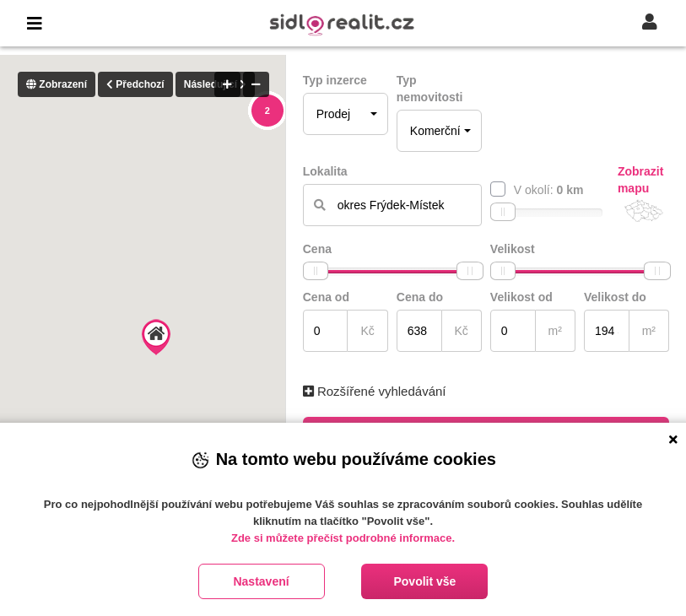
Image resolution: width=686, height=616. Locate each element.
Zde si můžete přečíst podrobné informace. (343, 538)
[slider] (503, 212)
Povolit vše (424, 581)
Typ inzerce (335, 80)
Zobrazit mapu (640, 180)
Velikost (513, 249)
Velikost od (521, 297)
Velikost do (615, 297)
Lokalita (325, 171)
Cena (317, 249)
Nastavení (261, 581)
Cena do (420, 297)
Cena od (326, 297)
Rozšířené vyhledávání (375, 391)
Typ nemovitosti (430, 89)
